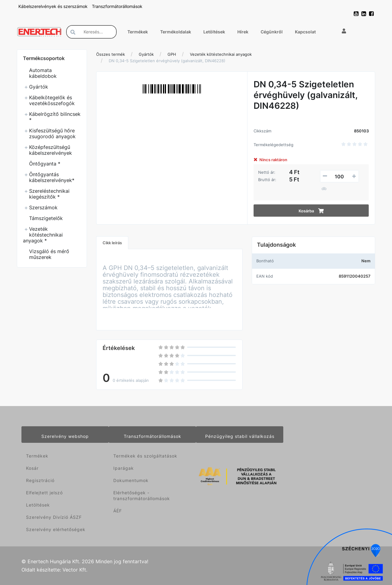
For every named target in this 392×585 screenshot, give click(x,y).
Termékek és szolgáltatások (145, 456)
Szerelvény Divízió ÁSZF (54, 517)
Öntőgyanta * (45, 164)
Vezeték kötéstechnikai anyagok (221, 54)
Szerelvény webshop (65, 436)
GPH (172, 54)
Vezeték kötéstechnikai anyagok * (43, 235)
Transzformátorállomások (117, 6)
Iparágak (124, 468)
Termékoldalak (176, 32)
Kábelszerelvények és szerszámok (54, 6)
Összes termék (111, 54)
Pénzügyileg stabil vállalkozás (240, 436)
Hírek (243, 32)
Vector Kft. (75, 570)
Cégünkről (272, 32)
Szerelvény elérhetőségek (56, 529)
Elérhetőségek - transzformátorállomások (142, 496)
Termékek (138, 32)
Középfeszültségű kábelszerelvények (51, 150)
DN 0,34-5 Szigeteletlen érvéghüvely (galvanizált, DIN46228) (167, 61)
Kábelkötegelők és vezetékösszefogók (52, 100)
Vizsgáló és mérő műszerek (49, 254)
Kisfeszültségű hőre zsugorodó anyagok (52, 133)
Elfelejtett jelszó (44, 493)
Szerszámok (43, 207)
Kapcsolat (305, 32)
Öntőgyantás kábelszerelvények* (52, 177)
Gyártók (39, 87)
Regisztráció (40, 480)
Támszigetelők (46, 218)
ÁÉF (118, 511)
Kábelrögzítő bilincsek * (55, 117)
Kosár (32, 468)
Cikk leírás (112, 243)
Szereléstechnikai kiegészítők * (49, 194)
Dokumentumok (131, 480)
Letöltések (214, 32)
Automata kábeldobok (43, 73)
